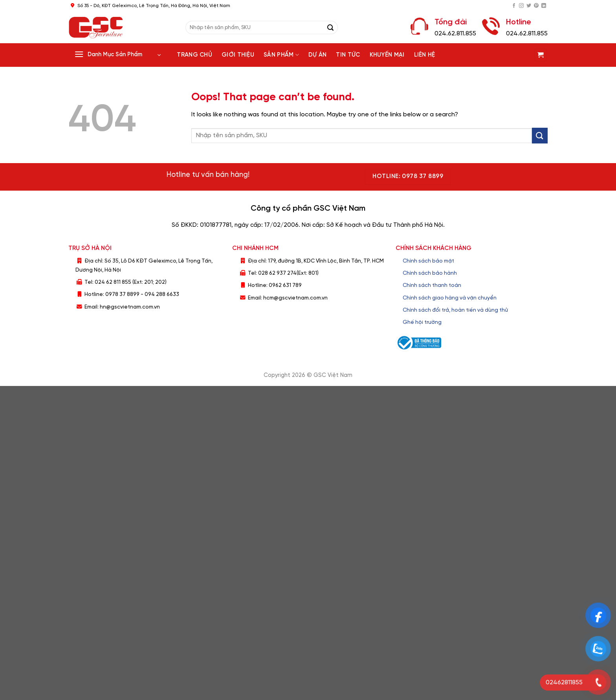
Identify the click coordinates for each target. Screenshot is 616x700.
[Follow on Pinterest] (536, 6)
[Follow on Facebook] (514, 6)
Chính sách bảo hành (430, 273)
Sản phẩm (281, 55)
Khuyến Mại (387, 55)
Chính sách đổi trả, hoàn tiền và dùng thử (455, 310)
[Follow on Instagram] (521, 6)
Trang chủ (194, 55)
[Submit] (330, 28)
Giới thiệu (238, 55)
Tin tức (348, 55)
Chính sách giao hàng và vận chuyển (450, 298)
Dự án (318, 55)
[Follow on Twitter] (529, 6)
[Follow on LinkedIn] (544, 6)
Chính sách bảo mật (428, 261)
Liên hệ (425, 55)
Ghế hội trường (422, 322)
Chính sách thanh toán (432, 285)
